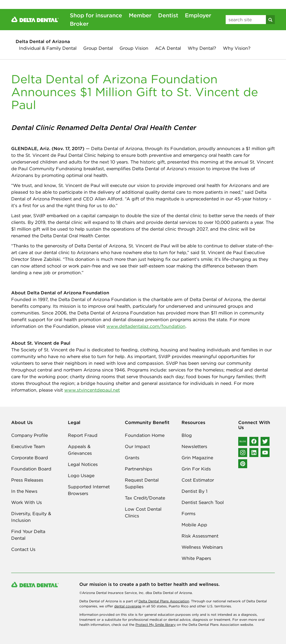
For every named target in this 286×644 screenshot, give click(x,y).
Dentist (168, 15)
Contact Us (23, 549)
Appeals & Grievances (80, 450)
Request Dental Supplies (142, 483)
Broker (79, 24)
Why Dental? (202, 48)
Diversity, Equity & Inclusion (31, 517)
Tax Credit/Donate (145, 498)
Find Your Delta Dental (28, 535)
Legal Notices (83, 464)
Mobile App (194, 525)
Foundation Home (145, 435)
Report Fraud (83, 435)
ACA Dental (168, 48)
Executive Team (28, 446)
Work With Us (27, 502)
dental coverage (128, 606)
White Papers (196, 558)
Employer (198, 15)
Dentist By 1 (195, 491)
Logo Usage (81, 475)
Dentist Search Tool (203, 502)
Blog (187, 435)
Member (140, 15)
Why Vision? (237, 48)
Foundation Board (31, 469)
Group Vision (134, 48)
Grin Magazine (197, 458)
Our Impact (137, 446)
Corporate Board (30, 458)
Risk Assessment (200, 536)
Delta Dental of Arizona (43, 41)
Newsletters (194, 446)
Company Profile (29, 435)
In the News (24, 491)
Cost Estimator (198, 480)
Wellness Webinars (202, 547)
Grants (132, 458)
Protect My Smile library (156, 625)
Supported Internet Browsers (89, 490)
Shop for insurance (96, 15)
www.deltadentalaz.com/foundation (146, 326)
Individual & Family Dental (48, 48)
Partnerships (139, 469)
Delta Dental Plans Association (164, 601)
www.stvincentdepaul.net (92, 390)
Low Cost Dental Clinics (143, 512)
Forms (189, 513)
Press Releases (27, 480)
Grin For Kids (196, 469)
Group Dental (98, 48)
